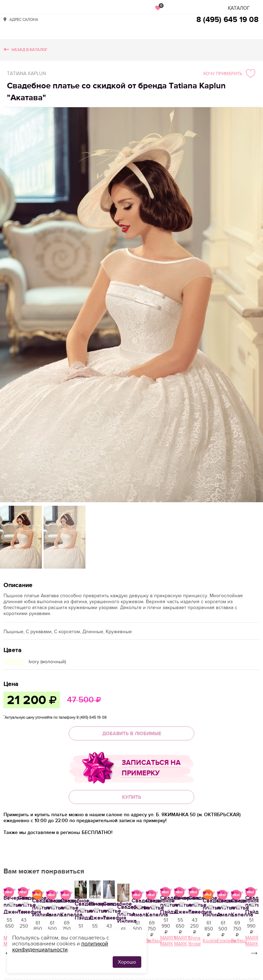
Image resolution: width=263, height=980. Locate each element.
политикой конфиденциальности (60, 947)
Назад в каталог (29, 50)
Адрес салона (24, 19)
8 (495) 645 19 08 (227, 20)
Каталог (239, 8)
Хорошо (127, 962)
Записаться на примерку (151, 768)
